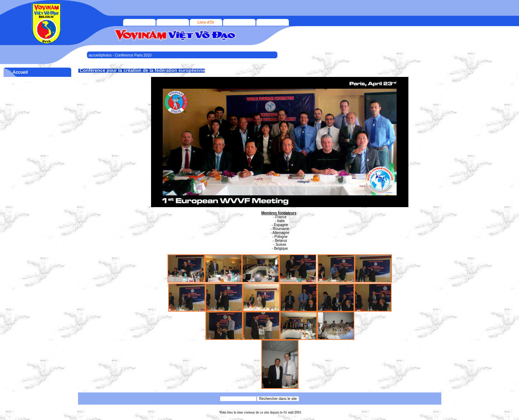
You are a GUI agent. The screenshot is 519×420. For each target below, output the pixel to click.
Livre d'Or (206, 22)
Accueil (20, 72)
